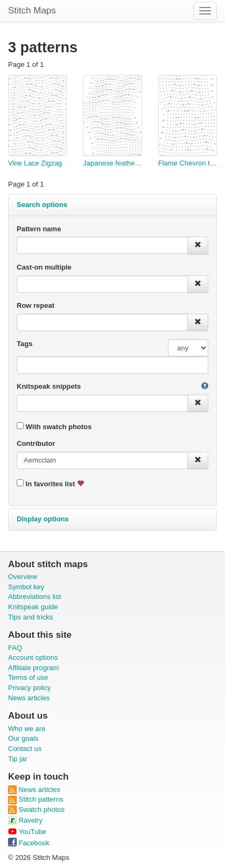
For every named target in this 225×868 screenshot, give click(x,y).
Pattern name (39, 229)
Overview (23, 577)
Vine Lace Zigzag (35, 163)
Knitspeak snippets (49, 386)
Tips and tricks (30, 617)
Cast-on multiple (44, 267)
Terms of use (28, 677)
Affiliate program (33, 668)
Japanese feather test (112, 163)
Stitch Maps (32, 11)
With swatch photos (54, 426)
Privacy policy (29, 688)
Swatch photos (36, 810)
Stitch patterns (36, 799)
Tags (24, 344)
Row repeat (36, 305)
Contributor (36, 443)
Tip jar (18, 759)
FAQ (15, 648)
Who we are (27, 729)
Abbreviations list (34, 597)
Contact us (25, 749)
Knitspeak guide (33, 607)
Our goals (23, 738)
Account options (33, 657)
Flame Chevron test (188, 163)
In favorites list (50, 484)
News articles (29, 698)
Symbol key (26, 587)
